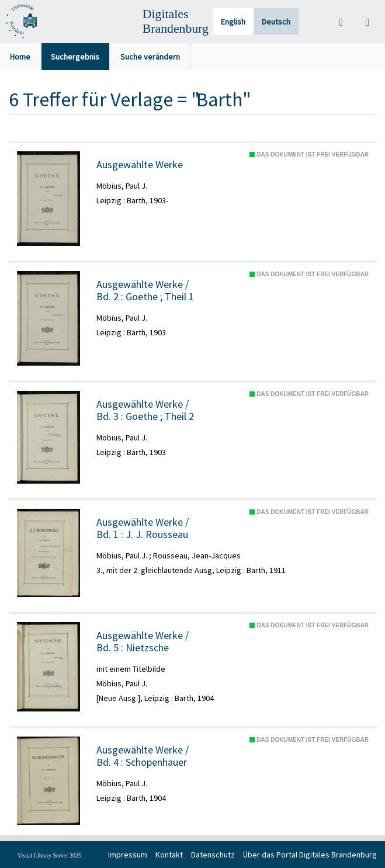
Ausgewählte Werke (140, 165)
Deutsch (276, 22)
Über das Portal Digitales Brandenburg (310, 855)
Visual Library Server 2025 (49, 855)
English (233, 22)
